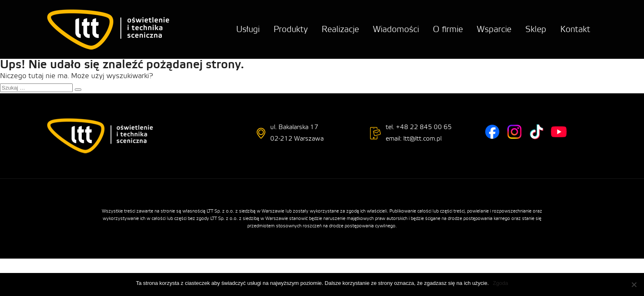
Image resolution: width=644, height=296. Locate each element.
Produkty (291, 29)
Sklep (536, 29)
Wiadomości (396, 29)
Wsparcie (494, 29)
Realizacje (340, 29)
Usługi (248, 29)
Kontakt (575, 29)
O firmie (448, 29)
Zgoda (500, 283)
